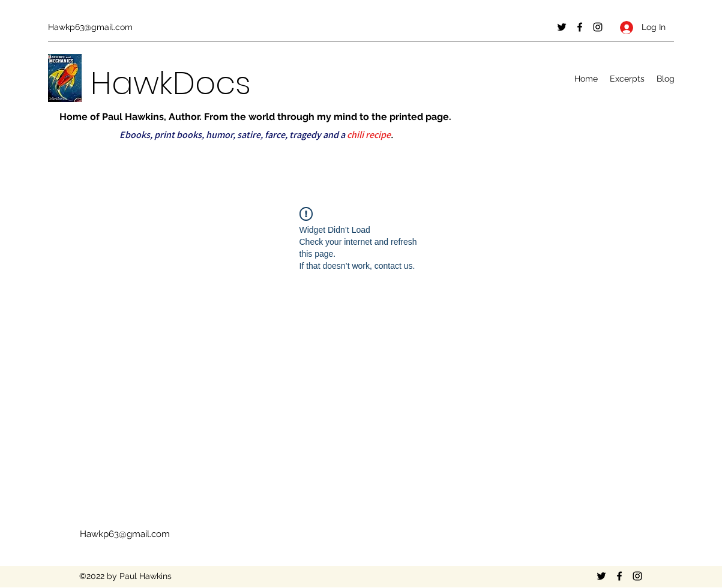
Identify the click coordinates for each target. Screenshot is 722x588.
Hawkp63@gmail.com (90, 27)
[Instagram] (598, 27)
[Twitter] (562, 27)
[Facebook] (580, 27)
